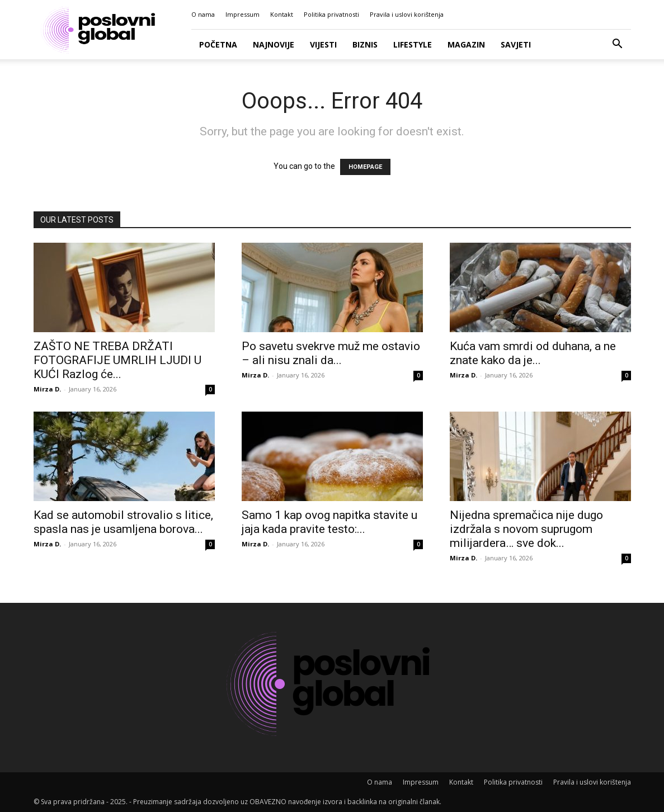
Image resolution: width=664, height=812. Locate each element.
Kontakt (282, 14)
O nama (203, 14)
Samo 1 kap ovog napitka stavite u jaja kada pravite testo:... (329, 522)
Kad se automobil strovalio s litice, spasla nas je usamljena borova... (123, 522)
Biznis (365, 44)
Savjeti (516, 44)
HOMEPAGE (365, 167)
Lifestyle (413, 44)
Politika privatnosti (331, 14)
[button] (618, 45)
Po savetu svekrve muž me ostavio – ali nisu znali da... (331, 353)
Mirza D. (47, 389)
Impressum (242, 14)
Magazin (466, 44)
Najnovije (274, 44)
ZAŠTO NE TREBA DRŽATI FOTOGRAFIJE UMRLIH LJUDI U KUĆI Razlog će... (117, 360)
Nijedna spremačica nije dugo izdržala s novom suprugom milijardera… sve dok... (526, 529)
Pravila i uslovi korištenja (407, 14)
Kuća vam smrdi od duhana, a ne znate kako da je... (533, 353)
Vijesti (323, 44)
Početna (218, 44)
